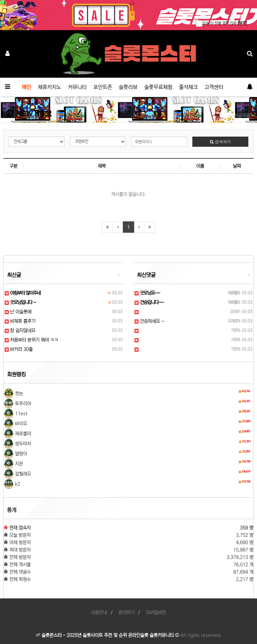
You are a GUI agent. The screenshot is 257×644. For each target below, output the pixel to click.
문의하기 (126, 613)
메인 (26, 87)
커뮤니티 (77, 87)
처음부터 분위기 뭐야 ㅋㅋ (31, 340)
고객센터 (214, 87)
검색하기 (220, 141)
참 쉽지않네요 (20, 331)
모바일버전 (156, 613)
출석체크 (188, 87)
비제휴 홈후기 (20, 321)
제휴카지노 (50, 87)
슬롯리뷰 (128, 87)
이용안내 (99, 613)
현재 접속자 (20, 528)
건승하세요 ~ (149, 321)
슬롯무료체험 (158, 87)
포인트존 (103, 87)
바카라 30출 (19, 349)
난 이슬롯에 (18, 312)
